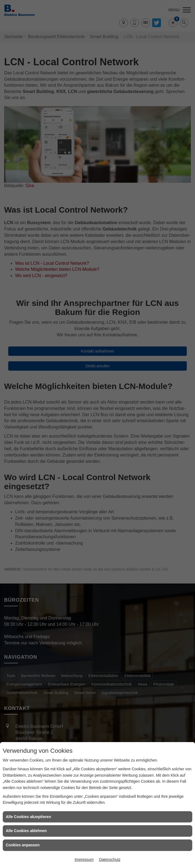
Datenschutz (110, 859)
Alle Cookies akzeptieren (28, 817)
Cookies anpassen (23, 845)
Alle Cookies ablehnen (26, 831)
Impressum (84, 859)
